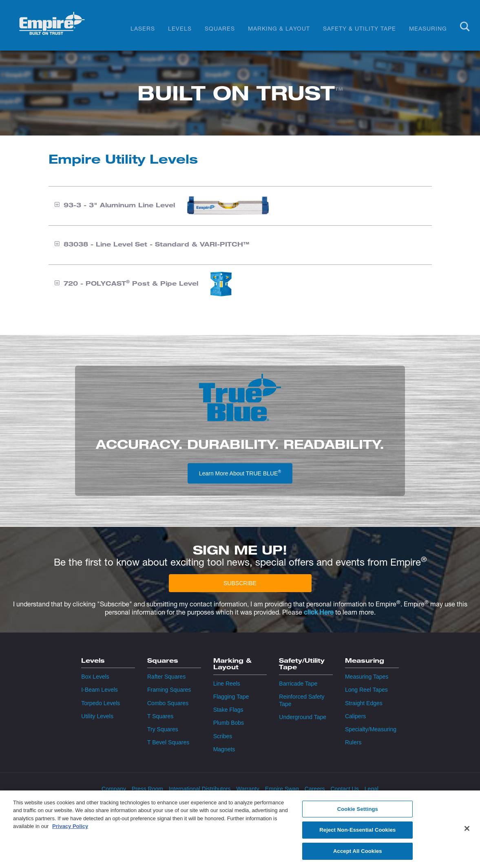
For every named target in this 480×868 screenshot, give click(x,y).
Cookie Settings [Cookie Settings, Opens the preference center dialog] (358, 814)
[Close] (467, 832)
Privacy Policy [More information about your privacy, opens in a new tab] (70, 831)
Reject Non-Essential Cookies (357, 834)
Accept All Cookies (358, 856)
